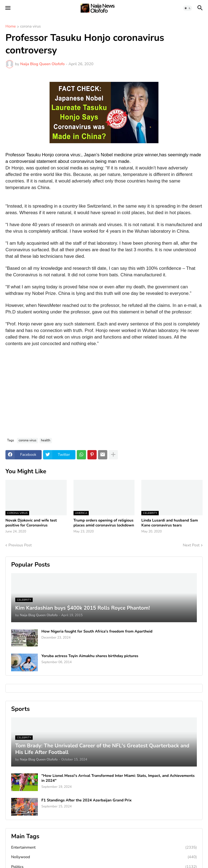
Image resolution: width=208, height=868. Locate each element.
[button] (7, 8)
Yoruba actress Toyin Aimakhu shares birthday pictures (90, 656)
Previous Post (20, 545)
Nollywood (104, 857)
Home (11, 27)
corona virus (30, 27)
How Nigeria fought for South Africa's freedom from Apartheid (97, 631)
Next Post (191, 545)
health (46, 440)
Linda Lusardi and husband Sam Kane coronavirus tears (169, 523)
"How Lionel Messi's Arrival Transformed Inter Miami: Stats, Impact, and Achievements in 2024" (118, 778)
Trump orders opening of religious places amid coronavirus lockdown (104, 523)
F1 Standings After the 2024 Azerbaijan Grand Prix (86, 800)
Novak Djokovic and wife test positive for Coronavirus (31, 523)
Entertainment (104, 848)
